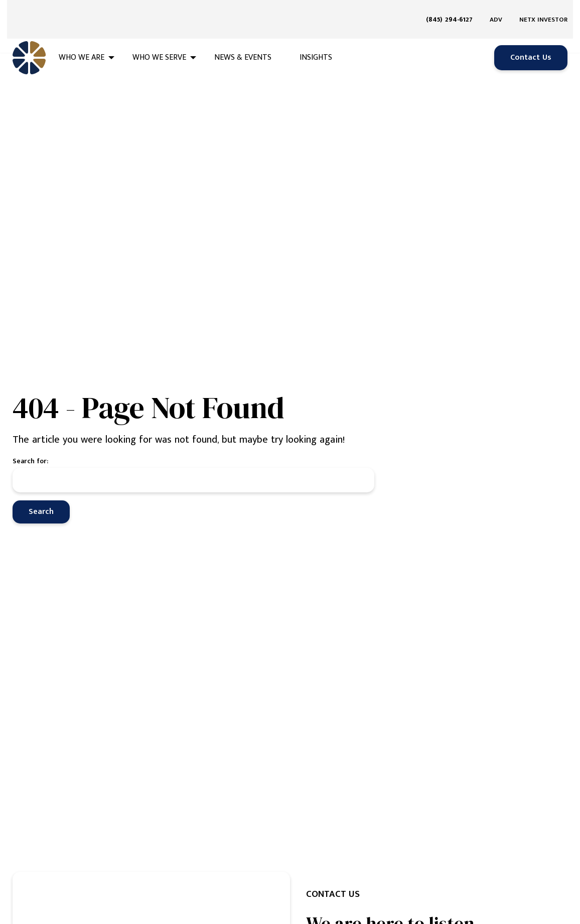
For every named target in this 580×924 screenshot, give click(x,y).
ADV (496, 11)
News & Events (243, 41)
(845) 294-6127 (449, 11)
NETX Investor (543, 11)
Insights (316, 41)
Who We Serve (159, 41)
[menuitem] (453, 11)
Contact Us (531, 41)
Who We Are (82, 41)
